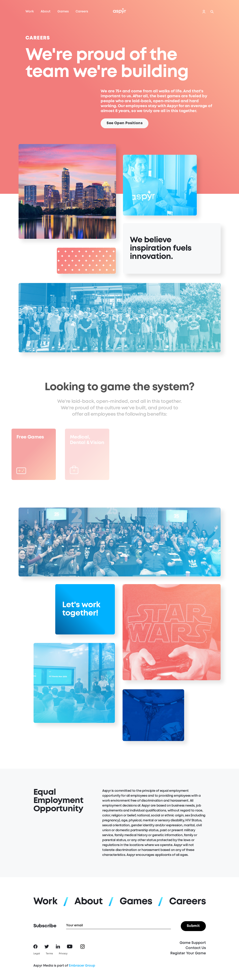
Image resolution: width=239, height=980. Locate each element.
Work (30, 12)
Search (212, 12)
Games (63, 12)
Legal (37, 954)
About (46, 12)
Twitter (47, 947)
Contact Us (196, 948)
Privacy (63, 954)
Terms (49, 954)
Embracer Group (82, 966)
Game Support (193, 943)
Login (204, 12)
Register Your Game (188, 953)
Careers (82, 12)
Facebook (35, 947)
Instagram (82, 947)
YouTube (70, 946)
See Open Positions (125, 125)
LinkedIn (58, 946)
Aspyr (119, 11)
